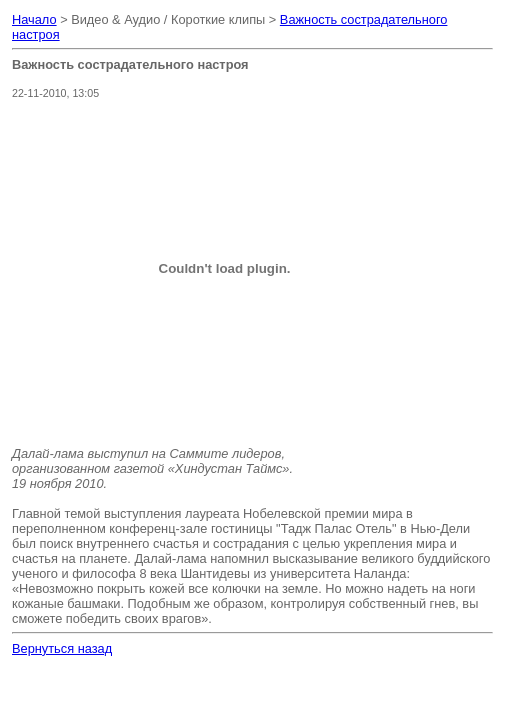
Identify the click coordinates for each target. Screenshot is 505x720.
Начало (34, 19)
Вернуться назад (62, 648)
